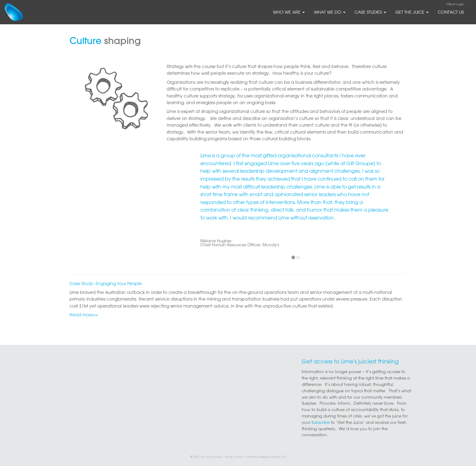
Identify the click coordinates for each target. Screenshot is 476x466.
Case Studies (370, 12)
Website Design (257, 457)
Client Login (455, 4)
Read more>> (84, 315)
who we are (289, 12)
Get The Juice (412, 12)
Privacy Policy (234, 457)
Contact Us (451, 12)
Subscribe (321, 422)
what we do (330, 12)
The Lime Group (211, 457)
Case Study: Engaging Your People (106, 284)
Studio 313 (279, 457)
